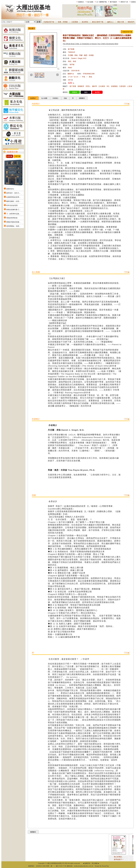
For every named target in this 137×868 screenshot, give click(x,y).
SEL (108, 86)
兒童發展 (122, 86)
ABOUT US (124, 2)
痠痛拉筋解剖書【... (13, 210)
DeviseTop (105, 866)
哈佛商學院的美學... (13, 197)
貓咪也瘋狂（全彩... (13, 201)
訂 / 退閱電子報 (102, 2)
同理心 (88, 86)
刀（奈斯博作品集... (13, 214)
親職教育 (81, 86)
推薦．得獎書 (63, 22)
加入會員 (90, 2)
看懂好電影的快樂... (13, 222)
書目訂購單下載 (98, 22)
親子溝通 (73, 86)
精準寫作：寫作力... (13, 193)
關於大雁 (121, 22)
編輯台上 (110, 22)
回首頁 (133, 2)
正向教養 (102, 86)
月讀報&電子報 (49, 22)
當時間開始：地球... (13, 226)
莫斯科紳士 (10, 189)
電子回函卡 (114, 2)
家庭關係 (114, 86)
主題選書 (75, 22)
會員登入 (81, 2)
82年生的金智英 (12, 205)
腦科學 (94, 86)
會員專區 (85, 22)
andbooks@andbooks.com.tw (84, 866)
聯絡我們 (131, 22)
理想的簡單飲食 (12, 218)
